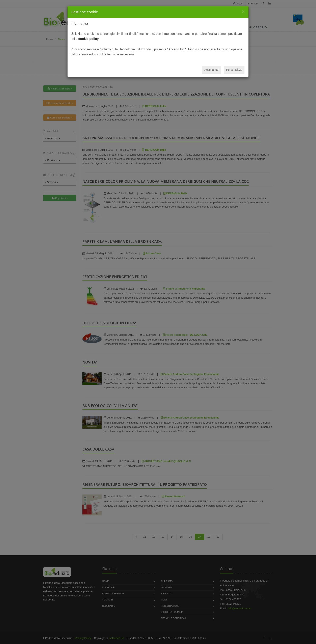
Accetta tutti (212, 70)
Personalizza (234, 70)
